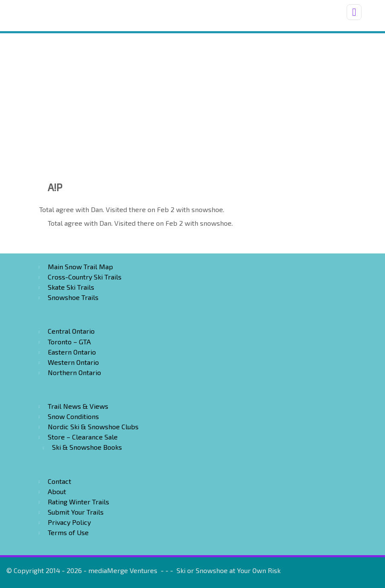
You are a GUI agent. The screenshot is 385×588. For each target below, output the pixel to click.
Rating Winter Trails (78, 502)
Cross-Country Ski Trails (85, 277)
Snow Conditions (73, 416)
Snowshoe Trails (73, 297)
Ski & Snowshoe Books (87, 447)
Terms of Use (68, 532)
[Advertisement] (192, 97)
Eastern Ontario (72, 352)
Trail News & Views (78, 406)
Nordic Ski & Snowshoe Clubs (93, 426)
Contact (59, 481)
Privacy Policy (69, 522)
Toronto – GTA (69, 342)
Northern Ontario (74, 372)
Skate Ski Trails (71, 287)
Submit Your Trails (76, 512)
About (57, 491)
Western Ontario (73, 362)
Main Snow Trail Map (80, 266)
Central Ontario (71, 331)
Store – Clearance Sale (83, 437)
